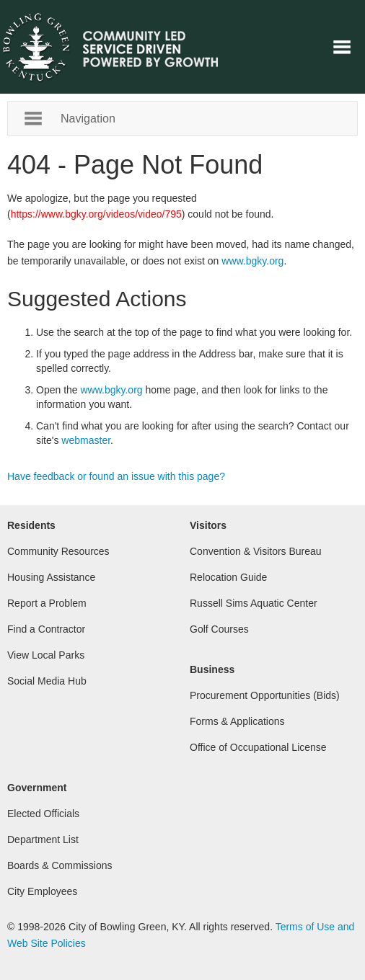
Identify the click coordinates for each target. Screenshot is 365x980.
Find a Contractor (46, 629)
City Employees (42, 891)
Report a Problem (47, 603)
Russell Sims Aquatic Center (254, 603)
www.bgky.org (252, 261)
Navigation (342, 47)
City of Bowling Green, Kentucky (126, 47)
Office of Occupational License (258, 747)
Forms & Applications (237, 721)
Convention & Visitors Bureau (256, 551)
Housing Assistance (51, 577)
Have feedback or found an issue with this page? (116, 476)
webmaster (86, 440)
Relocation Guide (228, 577)
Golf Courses (219, 629)
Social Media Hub (47, 681)
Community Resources (58, 551)
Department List (43, 839)
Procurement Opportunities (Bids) (265, 695)
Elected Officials (43, 814)
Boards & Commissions (60, 865)
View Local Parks (46, 655)
